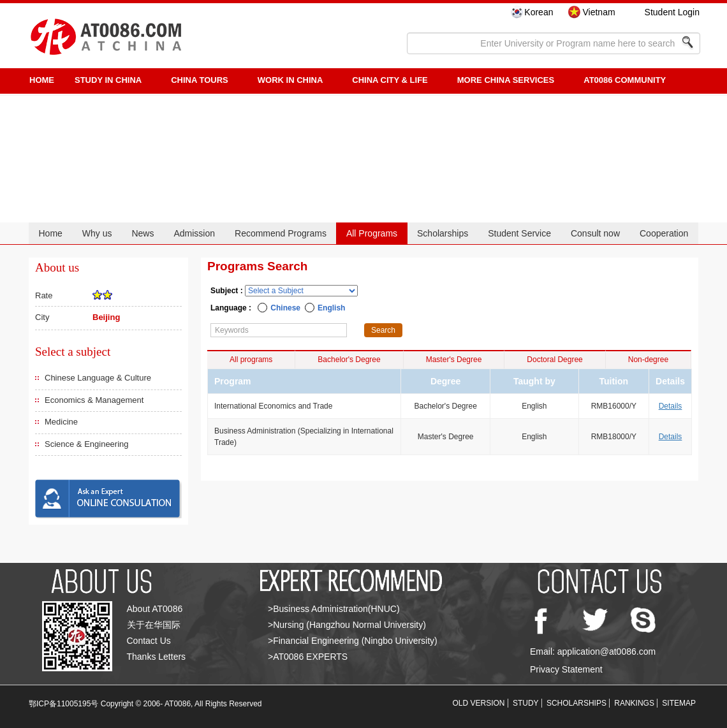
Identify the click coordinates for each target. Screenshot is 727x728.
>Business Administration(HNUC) (334, 609)
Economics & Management (94, 400)
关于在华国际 (154, 625)
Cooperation (664, 233)
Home (50, 233)
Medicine (61, 422)
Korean (539, 12)
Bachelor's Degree (349, 360)
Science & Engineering (87, 444)
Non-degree (648, 360)
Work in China (290, 80)
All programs (251, 360)
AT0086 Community (625, 80)
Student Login (672, 12)
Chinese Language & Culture (98, 378)
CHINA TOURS (200, 80)
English (331, 308)
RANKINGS (634, 703)
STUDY (526, 703)
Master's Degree (454, 360)
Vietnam (598, 12)
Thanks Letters (157, 657)
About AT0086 (155, 609)
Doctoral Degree (554, 360)
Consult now (595, 233)
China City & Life (390, 80)
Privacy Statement (566, 669)
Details (671, 406)
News (143, 233)
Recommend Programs (281, 233)
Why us (97, 233)
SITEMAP (679, 703)
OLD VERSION (479, 703)
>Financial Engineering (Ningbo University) (353, 641)
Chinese (285, 308)
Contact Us (149, 641)
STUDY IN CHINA (108, 80)
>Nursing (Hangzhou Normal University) (347, 625)
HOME (42, 80)
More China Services (506, 80)
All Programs (372, 233)
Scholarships (443, 233)
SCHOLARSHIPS (576, 703)
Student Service (519, 233)
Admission (194, 233)
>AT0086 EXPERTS (308, 657)
